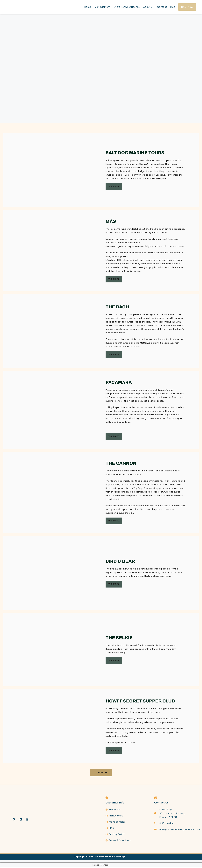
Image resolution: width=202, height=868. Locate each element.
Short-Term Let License (127, 7)
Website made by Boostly (111, 857)
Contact (162, 7)
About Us (149, 7)
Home (88, 7)
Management (102, 7)
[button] (101, 773)
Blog (173, 7)
